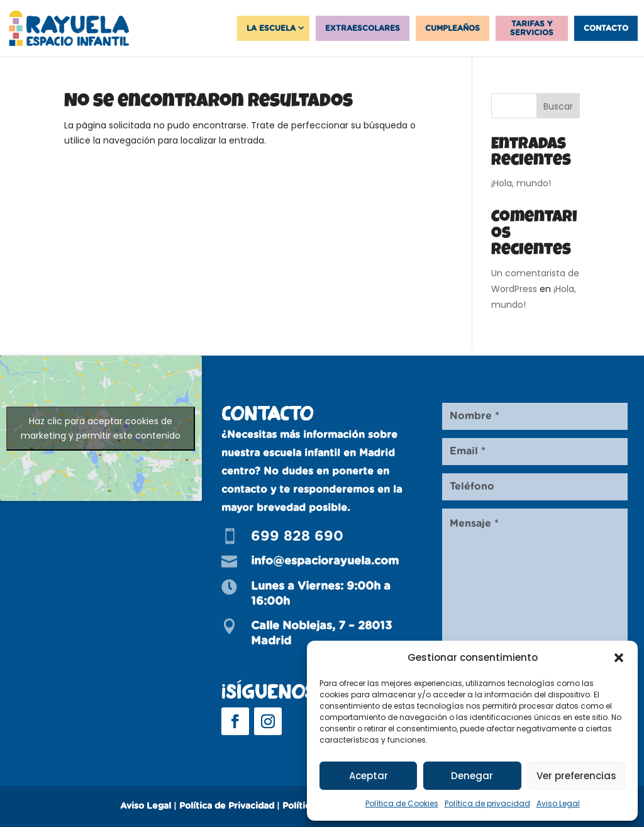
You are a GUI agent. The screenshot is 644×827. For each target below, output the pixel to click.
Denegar (472, 776)
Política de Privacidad (227, 806)
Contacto (606, 28)
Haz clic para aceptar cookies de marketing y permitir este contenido (101, 428)
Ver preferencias (576, 776)
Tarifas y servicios (532, 28)
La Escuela (271, 28)
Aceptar (369, 776)
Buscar (558, 106)
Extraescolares (363, 28)
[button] (619, 658)
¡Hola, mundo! (521, 183)
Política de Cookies (402, 803)
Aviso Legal (558, 803)
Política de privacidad (487, 803)
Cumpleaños (452, 28)
